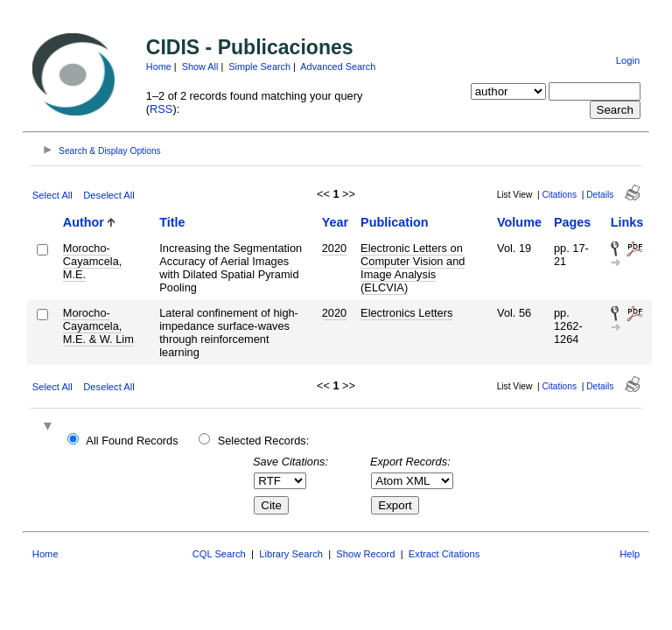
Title (172, 222)
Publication (395, 222)
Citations (559, 195)
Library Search (291, 554)
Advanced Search (338, 66)
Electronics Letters (406, 313)
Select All (52, 195)
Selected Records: (264, 441)
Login (628, 60)
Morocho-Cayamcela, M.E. (93, 261)
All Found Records (132, 441)
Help (630, 554)
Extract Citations (444, 554)
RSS (161, 109)
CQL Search (219, 554)
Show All (200, 66)
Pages (572, 222)
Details (600, 195)
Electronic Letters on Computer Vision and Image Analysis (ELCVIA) (413, 268)
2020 (334, 248)
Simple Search (259, 66)
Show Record (365, 554)
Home (159, 66)
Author (84, 222)
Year (335, 222)
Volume (519, 222)
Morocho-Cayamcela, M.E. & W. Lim (98, 326)
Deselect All (108, 195)
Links (627, 222)
